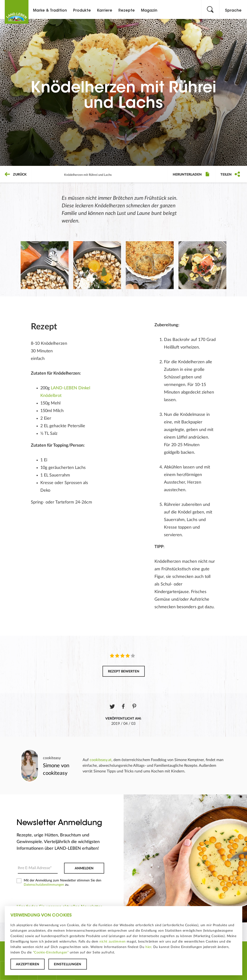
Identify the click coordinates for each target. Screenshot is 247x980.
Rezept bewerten (124, 671)
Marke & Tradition (50, 11)
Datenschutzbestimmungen (44, 885)
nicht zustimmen (113, 942)
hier (148, 947)
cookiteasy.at (101, 760)
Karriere (105, 11)
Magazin (149, 11)
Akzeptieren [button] (28, 964)
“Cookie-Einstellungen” (51, 953)
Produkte (82, 11)
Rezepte (127, 11)
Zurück (16, 175)
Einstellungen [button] (68, 964)
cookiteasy (52, 758)
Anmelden (84, 868)
